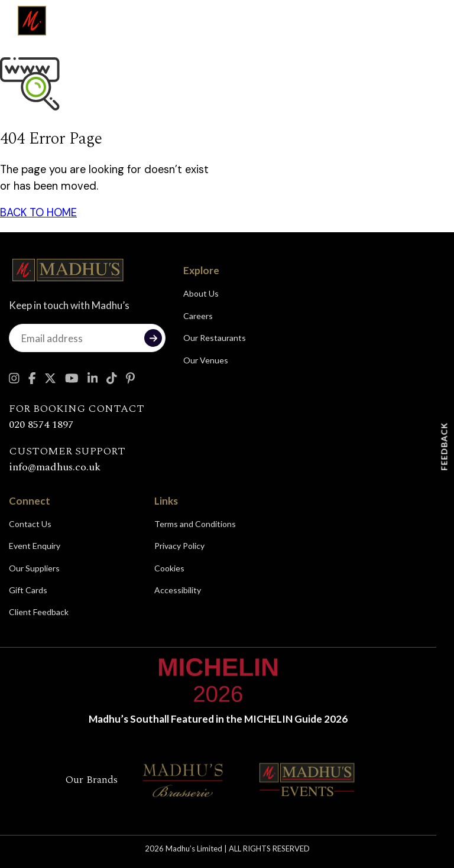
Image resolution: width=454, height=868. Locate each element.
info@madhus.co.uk (55, 467)
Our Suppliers (34, 568)
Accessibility (178, 590)
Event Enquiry (35, 546)
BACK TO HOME (38, 213)
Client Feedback (39, 612)
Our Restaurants (215, 338)
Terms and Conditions (195, 524)
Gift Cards (28, 590)
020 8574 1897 (41, 425)
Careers (198, 316)
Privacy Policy (179, 546)
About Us (201, 293)
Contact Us (30, 524)
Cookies (169, 568)
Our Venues (206, 360)
